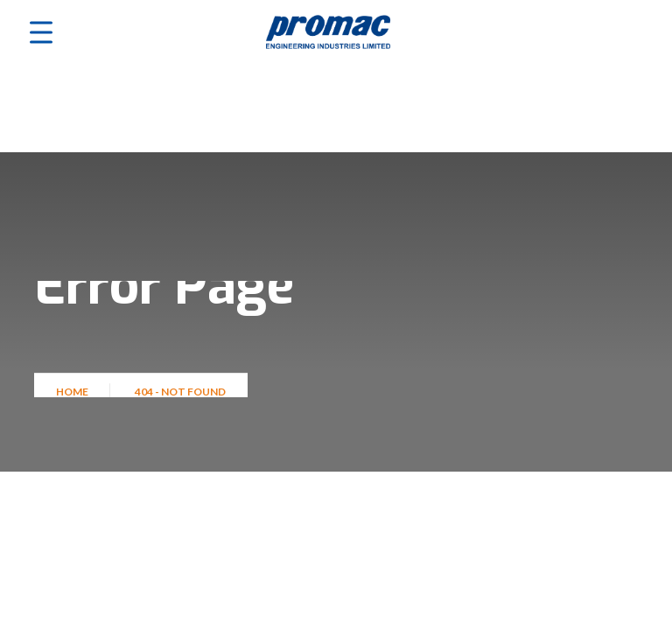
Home (74, 397)
